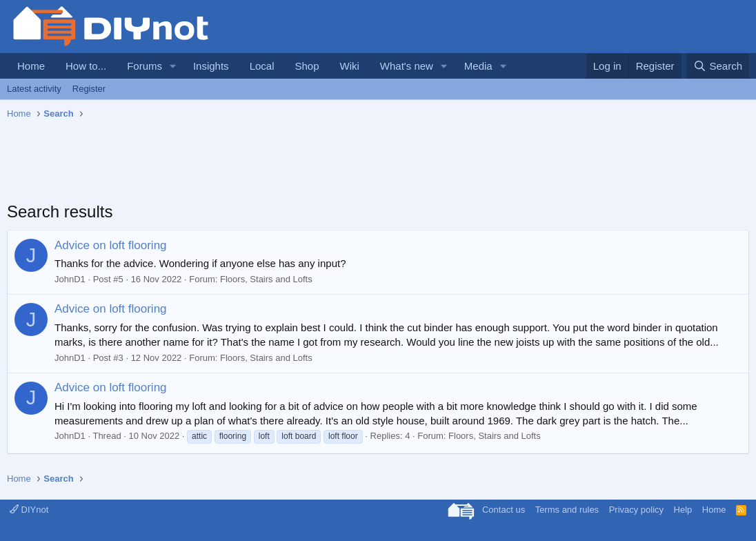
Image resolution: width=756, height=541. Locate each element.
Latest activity (34, 89)
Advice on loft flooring (111, 245)
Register (89, 89)
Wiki (350, 66)
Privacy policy (636, 510)
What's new (407, 66)
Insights (211, 66)
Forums (145, 66)
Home (31, 66)
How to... (86, 66)
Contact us (504, 510)
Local (262, 66)
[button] (173, 66)
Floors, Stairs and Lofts (266, 279)
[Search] (718, 66)
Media (478, 66)
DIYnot (29, 510)
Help (683, 510)
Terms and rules (567, 510)
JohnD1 (70, 279)
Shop (307, 66)
